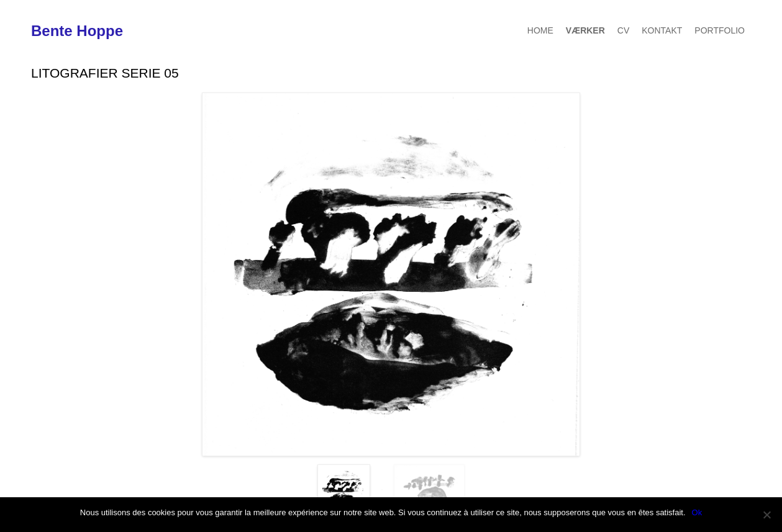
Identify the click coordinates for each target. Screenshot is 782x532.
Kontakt (662, 30)
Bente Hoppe (77, 31)
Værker (585, 30)
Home (540, 30)
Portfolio (720, 30)
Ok (697, 512)
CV (623, 30)
